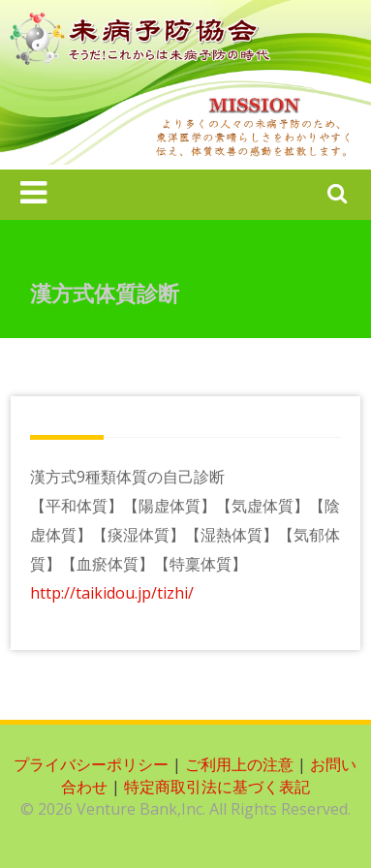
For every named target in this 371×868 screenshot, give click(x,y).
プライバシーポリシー (91, 764)
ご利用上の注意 (239, 764)
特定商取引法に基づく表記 (217, 787)
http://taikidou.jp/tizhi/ (112, 593)
